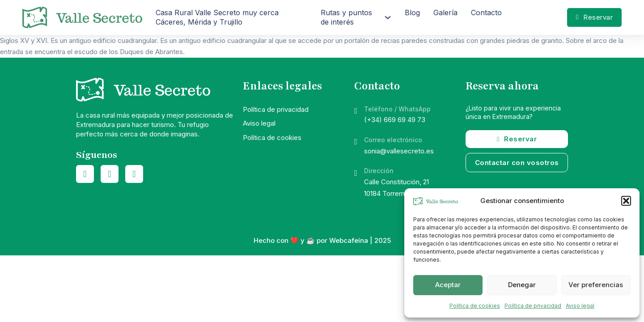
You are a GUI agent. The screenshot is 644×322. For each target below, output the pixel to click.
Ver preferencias (596, 285)
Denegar (522, 285)
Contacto (486, 13)
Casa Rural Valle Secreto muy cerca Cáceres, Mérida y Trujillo (217, 17)
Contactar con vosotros (517, 163)
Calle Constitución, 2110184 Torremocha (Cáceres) (409, 188)
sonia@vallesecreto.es (399, 151)
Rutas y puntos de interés (346, 17)
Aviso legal (580, 306)
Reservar (594, 17)
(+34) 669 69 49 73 (395, 120)
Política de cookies (475, 306)
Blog (412, 13)
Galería (445, 13)
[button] (626, 201)
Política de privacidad (533, 306)
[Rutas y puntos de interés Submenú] (388, 17)
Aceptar (448, 285)
